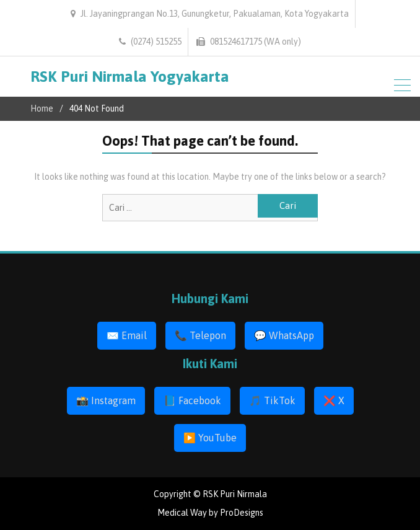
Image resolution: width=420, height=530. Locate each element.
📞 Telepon (200, 335)
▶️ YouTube (210, 438)
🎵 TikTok (272, 400)
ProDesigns (242, 513)
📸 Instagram (106, 400)
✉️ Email (127, 335)
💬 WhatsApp (284, 335)
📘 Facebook (192, 400)
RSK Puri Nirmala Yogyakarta (130, 76)
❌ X (334, 400)
